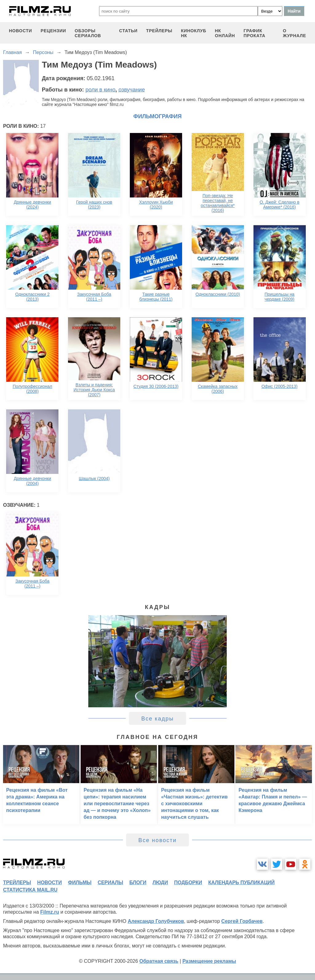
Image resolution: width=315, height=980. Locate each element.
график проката (255, 33)
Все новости (158, 840)
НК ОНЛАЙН (225, 33)
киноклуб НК (193, 33)
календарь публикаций (241, 882)
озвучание (132, 90)
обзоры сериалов (88, 33)
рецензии (53, 31)
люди (160, 882)
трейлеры (159, 31)
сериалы (110, 882)
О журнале (294, 33)
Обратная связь (159, 961)
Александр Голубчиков (156, 921)
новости (20, 31)
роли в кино (101, 90)
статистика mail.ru (30, 890)
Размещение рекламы (209, 961)
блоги (138, 882)
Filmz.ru (50, 912)
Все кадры (157, 719)
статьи (128, 31)
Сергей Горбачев (242, 921)
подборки (188, 882)
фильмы (80, 882)
